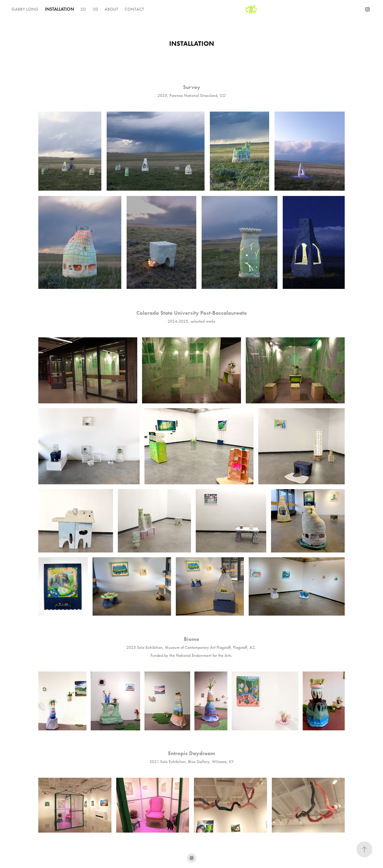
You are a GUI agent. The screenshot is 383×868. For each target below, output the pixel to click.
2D (83, 9)
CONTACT (134, 9)
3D (95, 9)
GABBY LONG (25, 9)
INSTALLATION (59, 9)
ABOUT (111, 9)
